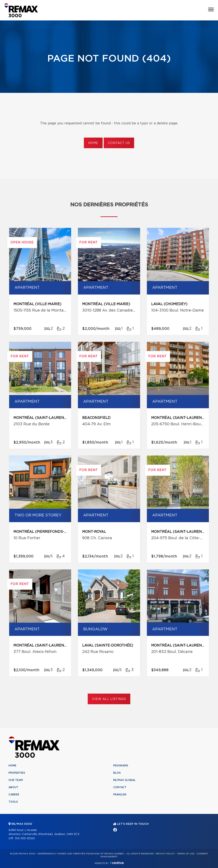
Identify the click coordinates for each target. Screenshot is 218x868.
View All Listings (109, 699)
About (13, 787)
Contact (120, 787)
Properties (17, 773)
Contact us (119, 143)
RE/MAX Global (124, 780)
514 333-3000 (25, 839)
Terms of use (186, 854)
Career (14, 795)
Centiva (117, 863)
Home (93, 143)
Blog (117, 773)
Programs (121, 766)
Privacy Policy (165, 854)
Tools (13, 802)
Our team (16, 780)
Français (120, 795)
